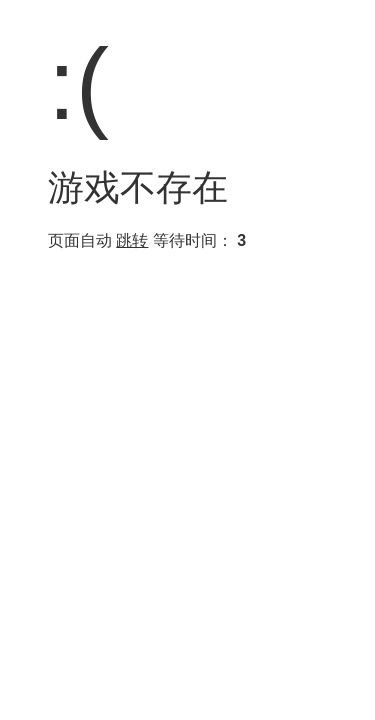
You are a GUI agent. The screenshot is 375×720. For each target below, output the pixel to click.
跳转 (132, 240)
